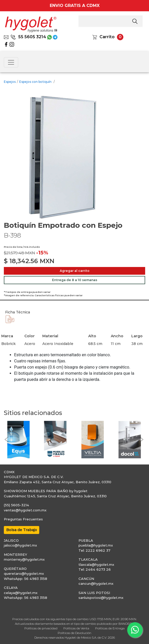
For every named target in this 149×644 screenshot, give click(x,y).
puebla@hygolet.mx (96, 545)
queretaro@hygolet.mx (24, 573)
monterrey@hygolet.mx (24, 559)
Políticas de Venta (76, 628)
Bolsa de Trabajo (22, 530)
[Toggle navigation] (11, 62)
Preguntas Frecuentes (23, 519)
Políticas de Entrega (110, 628)
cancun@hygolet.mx (96, 583)
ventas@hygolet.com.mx (25, 510)
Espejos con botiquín (36, 82)
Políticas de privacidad (41, 628)
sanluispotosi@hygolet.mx (101, 598)
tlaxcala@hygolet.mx (96, 564)
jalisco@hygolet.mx (20, 545)
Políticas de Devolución (74, 633)
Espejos (10, 82)
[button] (6, 440)
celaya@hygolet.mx (21, 593)
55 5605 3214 (28, 37)
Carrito (107, 37)
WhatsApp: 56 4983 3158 (26, 579)
